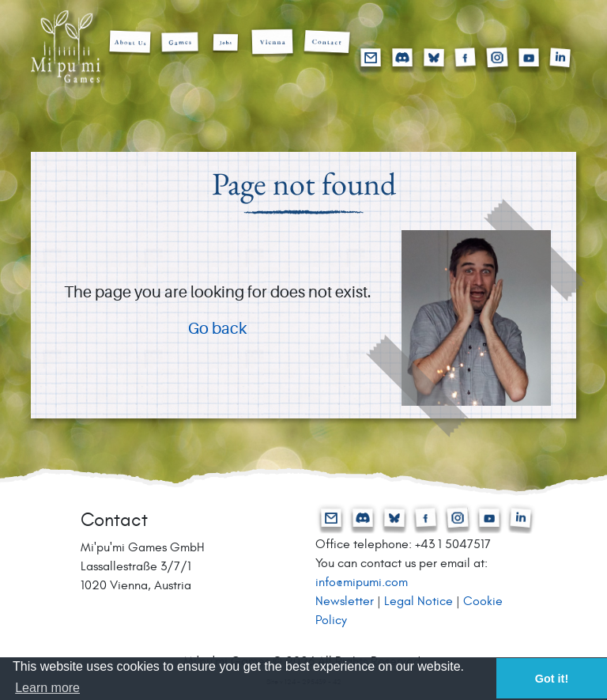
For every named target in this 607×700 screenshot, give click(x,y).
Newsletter (345, 601)
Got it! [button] (552, 679)
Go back (217, 330)
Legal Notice (418, 601)
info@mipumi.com (362, 582)
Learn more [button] (47, 688)
